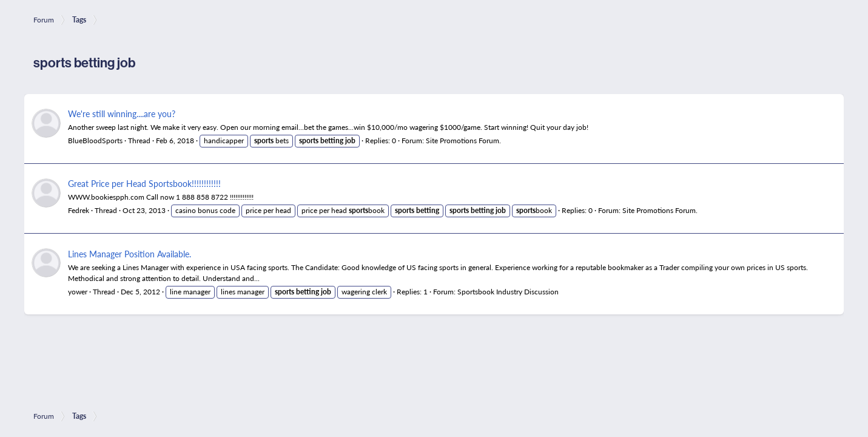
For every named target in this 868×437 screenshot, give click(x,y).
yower (78, 292)
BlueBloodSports (95, 141)
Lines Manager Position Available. (130, 254)
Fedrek (79, 210)
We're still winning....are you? (122, 113)
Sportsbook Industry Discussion (508, 292)
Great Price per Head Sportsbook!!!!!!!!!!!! (144, 183)
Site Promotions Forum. (463, 141)
